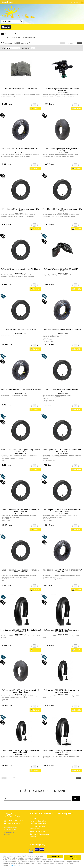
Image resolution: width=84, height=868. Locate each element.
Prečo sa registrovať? (38, 826)
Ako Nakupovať (36, 829)
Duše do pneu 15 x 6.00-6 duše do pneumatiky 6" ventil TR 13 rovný (21, 571)
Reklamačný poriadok (38, 821)
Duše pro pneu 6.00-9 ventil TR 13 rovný (21, 329)
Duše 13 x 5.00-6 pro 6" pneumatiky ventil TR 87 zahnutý (62, 150)
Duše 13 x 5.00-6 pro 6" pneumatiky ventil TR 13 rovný (62, 390)
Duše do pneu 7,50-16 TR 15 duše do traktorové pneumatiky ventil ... (21, 751)
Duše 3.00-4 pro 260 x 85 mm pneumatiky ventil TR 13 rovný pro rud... (21, 451)
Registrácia (12, 2)
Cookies (33, 837)
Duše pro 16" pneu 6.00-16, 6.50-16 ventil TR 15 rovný (62, 270)
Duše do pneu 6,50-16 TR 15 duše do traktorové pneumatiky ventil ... (62, 691)
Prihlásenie (3, 2)
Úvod (8, 37)
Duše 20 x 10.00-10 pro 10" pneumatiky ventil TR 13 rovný (62, 210)
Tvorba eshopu (9, 833)
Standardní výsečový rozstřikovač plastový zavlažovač (62, 90)
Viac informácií (27, 866)
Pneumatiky (16, 37)
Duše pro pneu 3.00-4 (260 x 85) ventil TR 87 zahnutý (21, 389)
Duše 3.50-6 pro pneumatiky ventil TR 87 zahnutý (62, 329)
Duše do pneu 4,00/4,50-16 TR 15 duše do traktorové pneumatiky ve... (21, 631)
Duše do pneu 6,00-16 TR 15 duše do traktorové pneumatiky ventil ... (62, 631)
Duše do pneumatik (29, 37)
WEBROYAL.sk (9, 835)
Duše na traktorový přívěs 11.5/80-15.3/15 (21, 89)
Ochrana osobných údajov (40, 834)
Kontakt (33, 818)
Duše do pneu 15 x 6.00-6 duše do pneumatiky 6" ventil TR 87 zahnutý (21, 691)
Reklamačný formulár (38, 831)
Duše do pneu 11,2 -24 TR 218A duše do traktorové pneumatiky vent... (62, 751)
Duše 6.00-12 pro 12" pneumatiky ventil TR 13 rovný (21, 269)
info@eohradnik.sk (14, 823)
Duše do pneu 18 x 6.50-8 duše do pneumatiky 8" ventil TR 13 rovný (21, 511)
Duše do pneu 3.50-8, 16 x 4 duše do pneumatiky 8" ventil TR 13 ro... (62, 451)
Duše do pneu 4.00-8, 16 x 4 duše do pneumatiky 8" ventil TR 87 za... (62, 571)
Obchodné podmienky (38, 824)
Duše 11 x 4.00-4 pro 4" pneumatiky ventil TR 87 (21, 149)
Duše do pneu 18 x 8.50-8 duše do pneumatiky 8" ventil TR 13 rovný (62, 511)
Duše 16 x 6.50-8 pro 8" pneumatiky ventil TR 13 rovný (21, 210)
